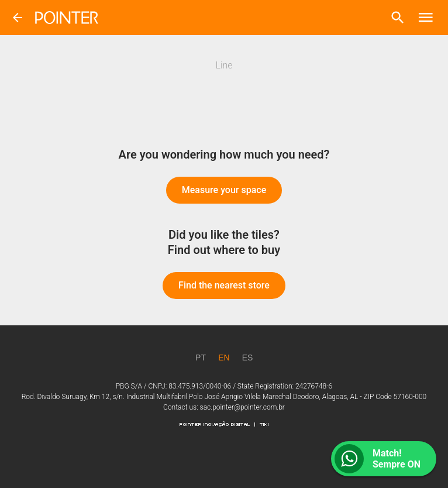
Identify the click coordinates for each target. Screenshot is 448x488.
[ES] (247, 358)
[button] (398, 18)
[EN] (224, 358)
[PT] (201, 358)
